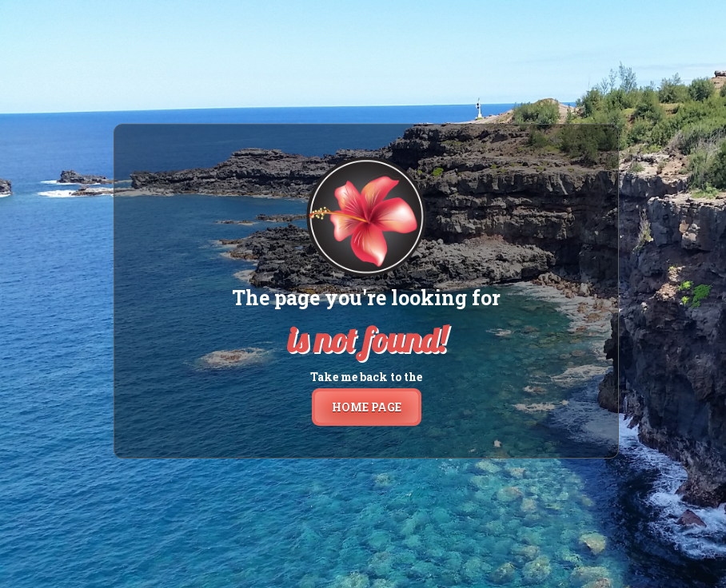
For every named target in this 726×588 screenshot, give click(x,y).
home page (367, 407)
